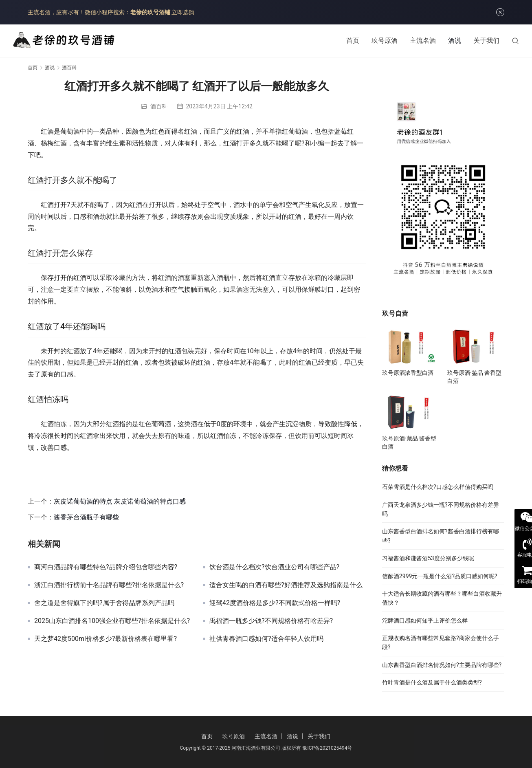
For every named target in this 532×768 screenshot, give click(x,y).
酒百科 (159, 106)
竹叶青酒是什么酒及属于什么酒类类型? (432, 682)
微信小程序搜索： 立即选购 (140, 12)
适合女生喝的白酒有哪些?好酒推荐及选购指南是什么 (286, 585)
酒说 (455, 41)
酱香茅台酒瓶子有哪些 (86, 517)
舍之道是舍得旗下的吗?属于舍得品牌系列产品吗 (104, 603)
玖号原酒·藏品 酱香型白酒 (409, 442)
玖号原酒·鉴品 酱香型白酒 (474, 377)
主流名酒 (423, 41)
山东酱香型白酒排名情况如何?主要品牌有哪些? (442, 665)
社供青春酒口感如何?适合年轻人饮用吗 (266, 639)
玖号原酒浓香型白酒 (408, 373)
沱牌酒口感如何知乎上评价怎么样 (425, 621)
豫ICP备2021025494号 (327, 748)
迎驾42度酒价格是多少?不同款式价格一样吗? (275, 603)
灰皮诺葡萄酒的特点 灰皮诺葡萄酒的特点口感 (120, 501)
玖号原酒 (385, 41)
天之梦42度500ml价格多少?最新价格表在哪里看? (106, 639)
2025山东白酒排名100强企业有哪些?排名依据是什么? (112, 621)
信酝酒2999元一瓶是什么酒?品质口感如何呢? (440, 576)
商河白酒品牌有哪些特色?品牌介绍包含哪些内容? (106, 567)
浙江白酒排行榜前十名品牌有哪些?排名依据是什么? (109, 585)
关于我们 (486, 41)
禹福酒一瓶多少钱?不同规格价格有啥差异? (271, 621)
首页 (353, 41)
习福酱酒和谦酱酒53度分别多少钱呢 (428, 558)
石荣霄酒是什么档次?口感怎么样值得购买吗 (438, 487)
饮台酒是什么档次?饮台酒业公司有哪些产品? (274, 567)
